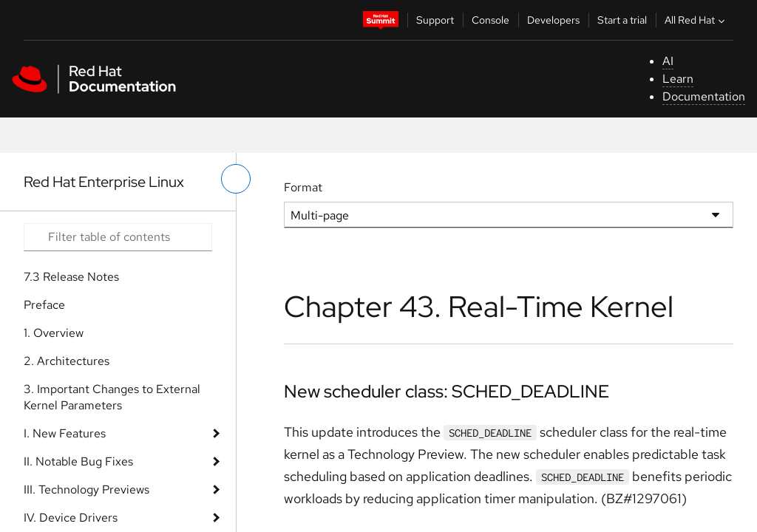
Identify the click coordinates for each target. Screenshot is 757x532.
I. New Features (65, 433)
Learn (678, 79)
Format (303, 187)
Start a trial (622, 20)
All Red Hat (696, 20)
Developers (553, 20)
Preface (44, 305)
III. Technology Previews (86, 490)
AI (668, 61)
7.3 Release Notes (71, 277)
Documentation (704, 96)
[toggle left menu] (236, 179)
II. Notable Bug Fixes (78, 461)
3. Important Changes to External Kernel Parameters (112, 397)
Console (490, 20)
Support (435, 20)
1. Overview (54, 333)
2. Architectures (67, 361)
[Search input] (118, 237)
